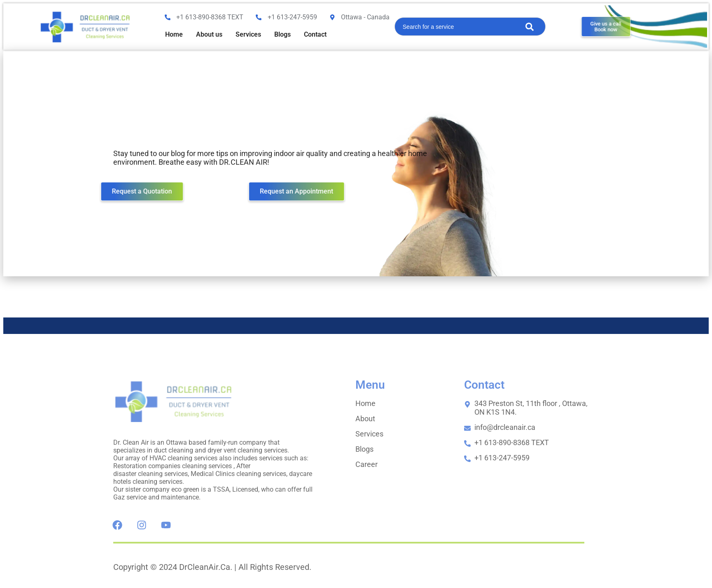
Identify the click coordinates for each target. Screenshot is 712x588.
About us (209, 34)
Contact (315, 34)
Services (248, 34)
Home (174, 34)
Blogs (282, 34)
